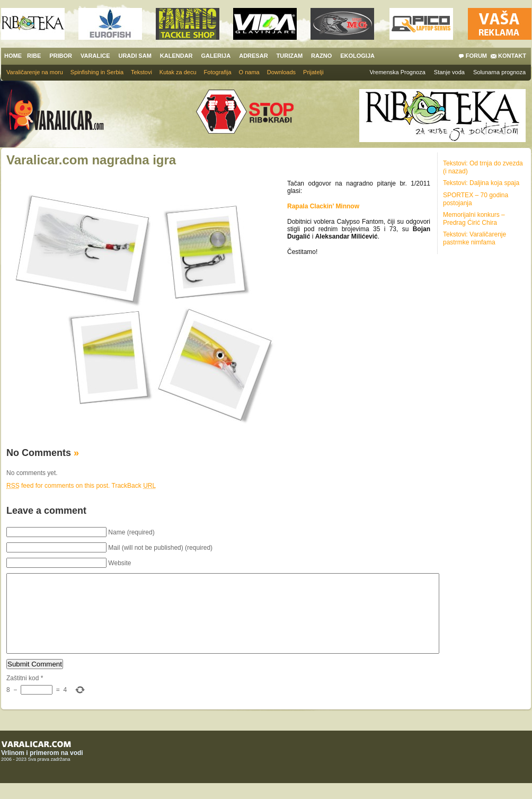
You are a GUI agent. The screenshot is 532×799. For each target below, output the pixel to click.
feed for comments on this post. (58, 486)
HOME (13, 56)
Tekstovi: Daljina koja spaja (481, 183)
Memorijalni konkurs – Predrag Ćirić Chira (474, 219)
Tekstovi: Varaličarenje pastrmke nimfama (475, 238)
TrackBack (134, 486)
